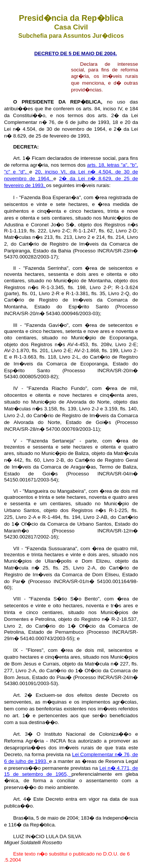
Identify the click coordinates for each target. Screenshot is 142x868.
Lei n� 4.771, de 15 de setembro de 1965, (71, 771)
